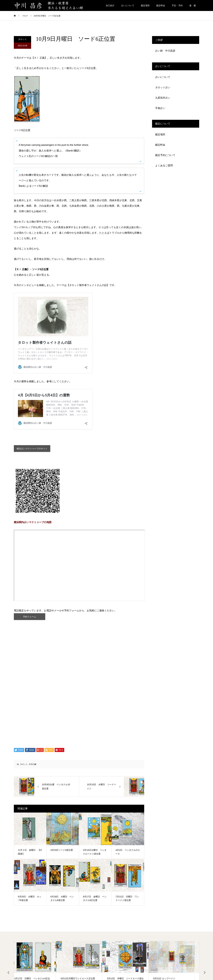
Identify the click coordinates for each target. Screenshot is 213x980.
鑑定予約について (165, 155)
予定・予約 (177, 5)
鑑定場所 (145, 5)
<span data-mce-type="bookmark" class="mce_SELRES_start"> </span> (79, 567)
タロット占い (163, 87)
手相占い (160, 108)
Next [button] (205, 975)
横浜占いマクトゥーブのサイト (35, 449)
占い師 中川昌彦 (165, 51)
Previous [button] (8, 975)
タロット (22, 39)
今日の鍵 (33, 767)
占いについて (128, 5)
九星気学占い (163, 98)
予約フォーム (30, 619)
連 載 (193, 5)
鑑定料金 (161, 5)
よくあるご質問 (164, 166)
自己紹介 (110, 5)
